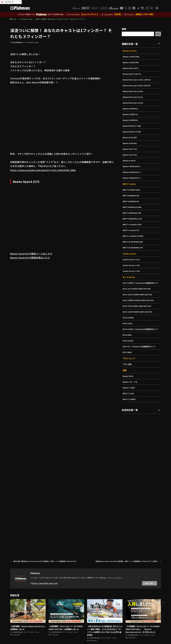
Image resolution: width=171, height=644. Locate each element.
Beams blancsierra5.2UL (133, 103)
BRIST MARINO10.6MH (132, 207)
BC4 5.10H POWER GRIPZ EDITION (137, 306)
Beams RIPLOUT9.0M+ (132, 132)
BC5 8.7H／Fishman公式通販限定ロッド (139, 346)
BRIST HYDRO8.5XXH (132, 190)
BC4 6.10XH (128, 323)
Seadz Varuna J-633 (132, 271)
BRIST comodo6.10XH (132, 224)
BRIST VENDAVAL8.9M (132, 213)
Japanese (7, 2)
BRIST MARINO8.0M (131, 196)
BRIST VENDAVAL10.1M (133, 219)
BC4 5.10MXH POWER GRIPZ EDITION (139, 300)
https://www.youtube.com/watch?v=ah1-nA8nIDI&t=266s (43, 170)
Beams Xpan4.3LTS (131, 68)
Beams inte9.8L (130, 161)
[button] (163, 603)
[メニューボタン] (157, 8)
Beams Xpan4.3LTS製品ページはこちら (31, 254)
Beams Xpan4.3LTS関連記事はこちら (30, 258)
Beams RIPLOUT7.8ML (132, 126)
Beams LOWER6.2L (131, 109)
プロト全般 (127, 364)
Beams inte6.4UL (130, 143)
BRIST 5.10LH (129, 393)
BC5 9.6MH (127, 352)
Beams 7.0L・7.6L (130, 382)
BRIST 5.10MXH (129, 399)
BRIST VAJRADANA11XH (133, 248)
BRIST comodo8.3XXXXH (133, 236)
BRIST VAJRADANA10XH (133, 242)
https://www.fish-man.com (45, 583)
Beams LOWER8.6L (131, 120)
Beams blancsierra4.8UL (133, 91)
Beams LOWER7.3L (131, 114)
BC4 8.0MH (127, 335)
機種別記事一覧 (130, 44)
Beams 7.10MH (129, 388)
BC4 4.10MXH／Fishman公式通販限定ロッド (141, 283)
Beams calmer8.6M (131, 62)
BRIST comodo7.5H (131, 230)
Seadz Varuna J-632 (132, 265)
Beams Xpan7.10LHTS (132, 74)
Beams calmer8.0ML (131, 57)
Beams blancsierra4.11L (133, 97)
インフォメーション (32, 42)
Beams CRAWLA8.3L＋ (132, 172)
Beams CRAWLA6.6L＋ (132, 166)
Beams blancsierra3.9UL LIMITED (137, 80)
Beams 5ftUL (128, 376)
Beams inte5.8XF (130, 137)
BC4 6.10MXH (128, 318)
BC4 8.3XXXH (128, 341)
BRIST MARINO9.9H (131, 201)
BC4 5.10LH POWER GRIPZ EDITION (138, 295)
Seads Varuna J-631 (132, 259)
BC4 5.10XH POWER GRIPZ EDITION (138, 312)
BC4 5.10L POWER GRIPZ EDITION (137, 289)
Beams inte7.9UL (130, 155)
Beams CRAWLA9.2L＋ (132, 178)
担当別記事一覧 (130, 410)
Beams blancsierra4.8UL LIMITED (137, 85)
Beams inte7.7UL (130, 149)
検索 (124, 29)
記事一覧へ (150, 583)
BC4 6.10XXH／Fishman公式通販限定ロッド (141, 329)
